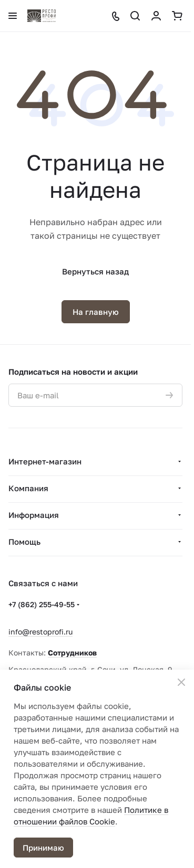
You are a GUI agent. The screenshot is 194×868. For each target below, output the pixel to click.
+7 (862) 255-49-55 (42, 604)
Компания (28, 488)
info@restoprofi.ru (40, 632)
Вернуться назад (95, 271)
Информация (34, 515)
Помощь (24, 542)
